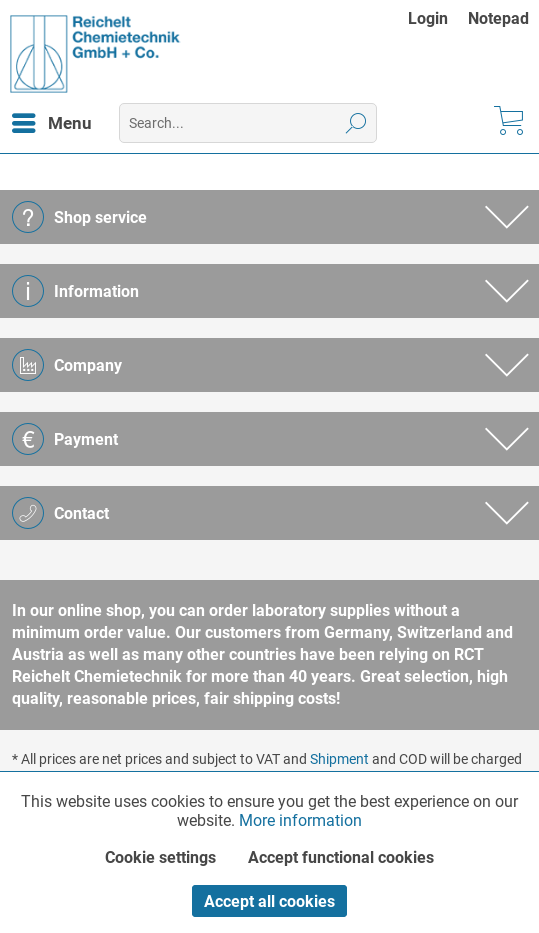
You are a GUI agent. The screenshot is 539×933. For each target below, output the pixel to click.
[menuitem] (438, 18)
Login (428, 18)
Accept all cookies (269, 901)
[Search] (356, 123)
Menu (52, 120)
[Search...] (248, 123)
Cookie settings (160, 857)
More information (300, 820)
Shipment (339, 759)
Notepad (498, 18)
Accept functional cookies (341, 857)
